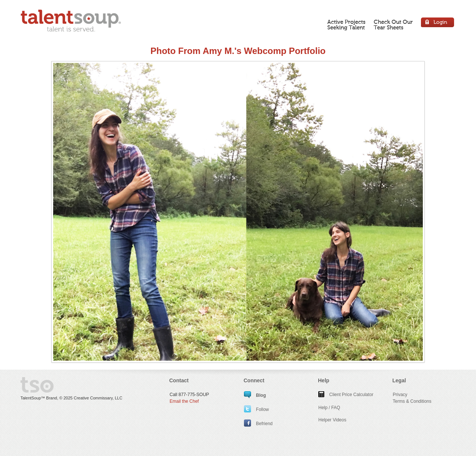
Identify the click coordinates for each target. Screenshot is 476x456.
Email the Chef (184, 401)
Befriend (258, 424)
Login (438, 23)
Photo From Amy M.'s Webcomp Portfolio (238, 51)
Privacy (400, 395)
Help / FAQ (329, 408)
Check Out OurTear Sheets (393, 25)
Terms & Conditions (412, 401)
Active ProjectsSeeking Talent (346, 25)
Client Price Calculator (346, 395)
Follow (256, 409)
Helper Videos (332, 420)
